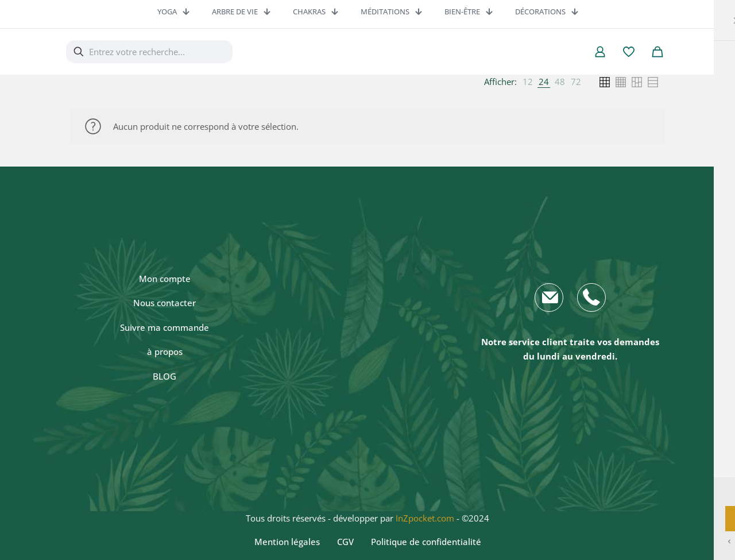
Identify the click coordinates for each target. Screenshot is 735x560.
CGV (345, 542)
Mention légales (287, 542)
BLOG (165, 376)
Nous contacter (165, 303)
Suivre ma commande (165, 327)
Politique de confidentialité (426, 542)
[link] (528, 82)
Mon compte (165, 279)
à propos (165, 352)
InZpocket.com (425, 518)
